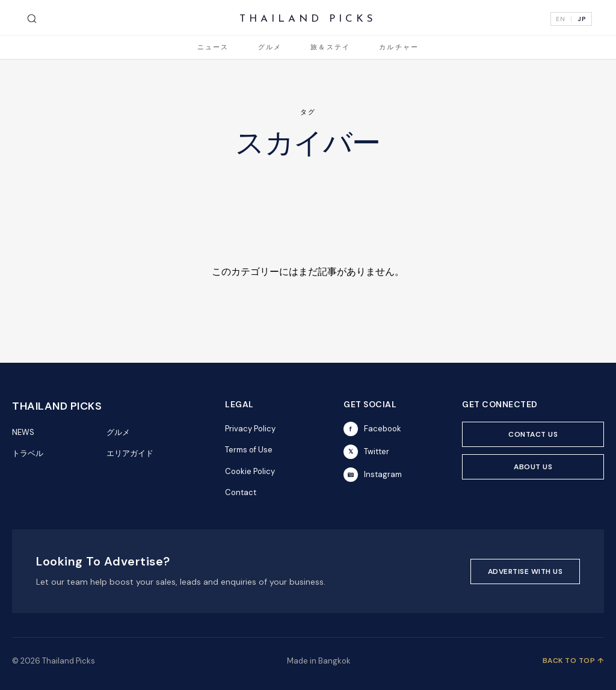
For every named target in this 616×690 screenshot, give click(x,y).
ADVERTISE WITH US (525, 571)
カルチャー (399, 48)
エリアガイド (130, 453)
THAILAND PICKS (308, 19)
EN (561, 19)
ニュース (213, 48)
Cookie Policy (250, 471)
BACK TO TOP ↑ (574, 661)
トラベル (28, 453)
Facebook (372, 429)
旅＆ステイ (330, 48)
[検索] (32, 19)
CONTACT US (533, 434)
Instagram (373, 475)
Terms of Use (249, 450)
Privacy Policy (250, 429)
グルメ (270, 48)
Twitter (366, 452)
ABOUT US (533, 467)
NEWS (23, 432)
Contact (241, 492)
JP (582, 19)
